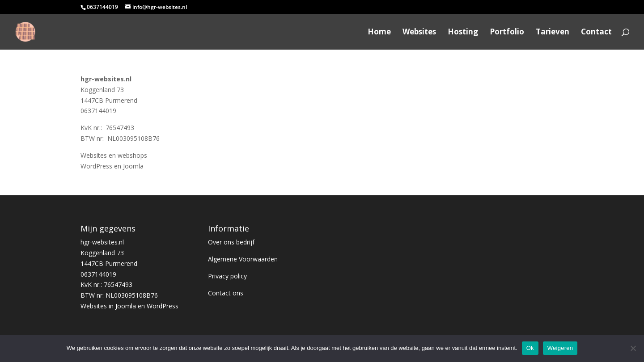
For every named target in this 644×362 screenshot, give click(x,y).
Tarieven (553, 33)
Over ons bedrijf (231, 242)
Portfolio (507, 33)
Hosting (463, 33)
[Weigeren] (633, 348)
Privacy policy (227, 276)
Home (379, 33)
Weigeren (560, 348)
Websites (419, 33)
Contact (596, 33)
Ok (530, 348)
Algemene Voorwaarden (243, 259)
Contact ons (226, 293)
